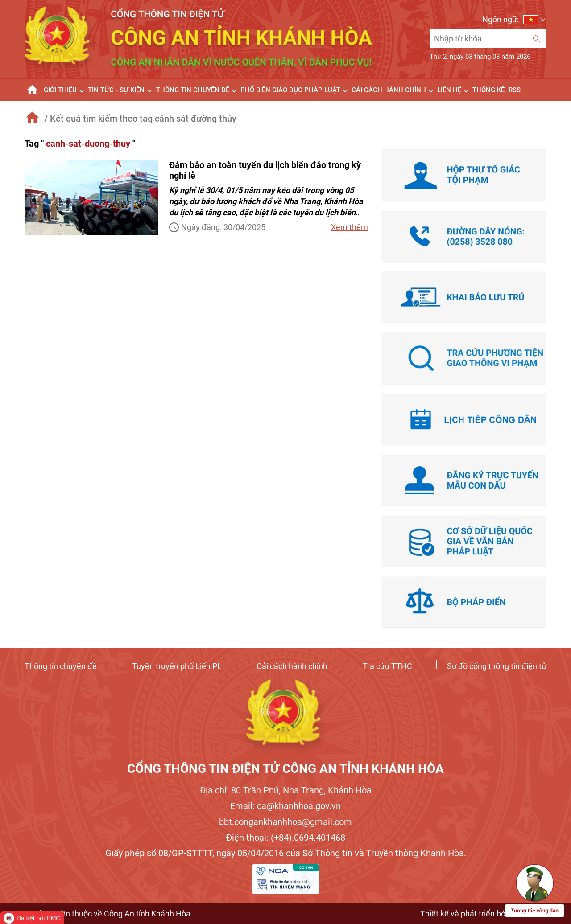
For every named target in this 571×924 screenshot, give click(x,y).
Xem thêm (350, 227)
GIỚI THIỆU (60, 90)
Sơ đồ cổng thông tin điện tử (497, 666)
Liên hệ (449, 90)
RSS (515, 90)
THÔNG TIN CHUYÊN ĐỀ (193, 90)
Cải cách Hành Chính (389, 90)
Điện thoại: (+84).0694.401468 (286, 838)
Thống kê (488, 90)
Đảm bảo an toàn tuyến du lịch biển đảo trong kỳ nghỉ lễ (265, 170)
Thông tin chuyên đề (61, 666)
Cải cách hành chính (292, 666)
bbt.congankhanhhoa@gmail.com (285, 822)
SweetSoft (528, 914)
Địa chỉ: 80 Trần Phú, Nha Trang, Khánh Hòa (286, 790)
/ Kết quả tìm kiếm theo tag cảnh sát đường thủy (140, 119)
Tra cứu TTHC (387, 666)
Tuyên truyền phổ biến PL (177, 666)
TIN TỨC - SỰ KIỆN (116, 90)
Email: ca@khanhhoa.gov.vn (285, 806)
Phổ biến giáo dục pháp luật (290, 90)
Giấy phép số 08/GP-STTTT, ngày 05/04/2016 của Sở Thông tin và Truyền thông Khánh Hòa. (286, 853)
